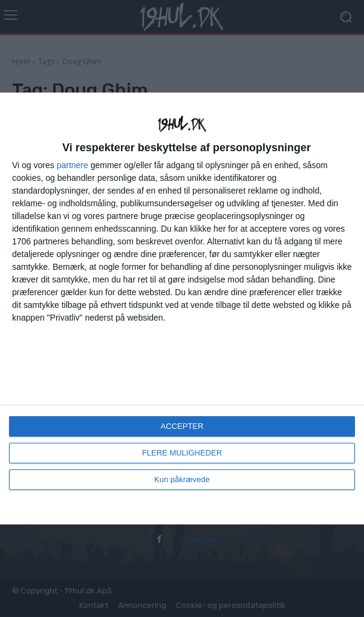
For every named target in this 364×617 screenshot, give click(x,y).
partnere (73, 165)
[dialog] (182, 308)
